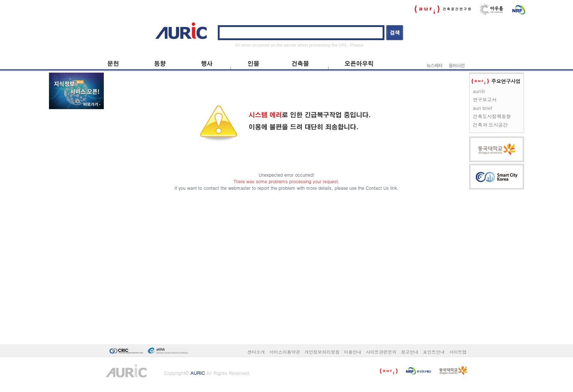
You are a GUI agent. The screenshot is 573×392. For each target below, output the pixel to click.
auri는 (479, 91)
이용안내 (353, 352)
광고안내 (410, 352)
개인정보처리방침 (322, 352)
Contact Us (377, 188)
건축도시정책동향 (492, 116)
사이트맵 (458, 352)
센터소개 (256, 352)
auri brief (483, 108)
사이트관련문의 (381, 352)
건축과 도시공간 (490, 125)
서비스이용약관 (285, 352)
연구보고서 (485, 99)
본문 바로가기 (104, 19)
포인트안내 (434, 352)
